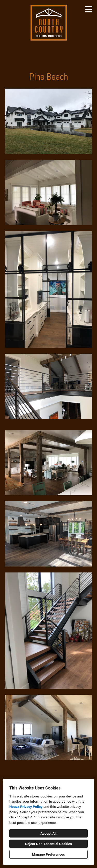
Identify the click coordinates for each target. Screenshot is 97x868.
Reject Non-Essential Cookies (48, 844)
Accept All (48, 833)
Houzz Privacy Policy (26, 807)
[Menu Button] (89, 9)
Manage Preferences (48, 854)
